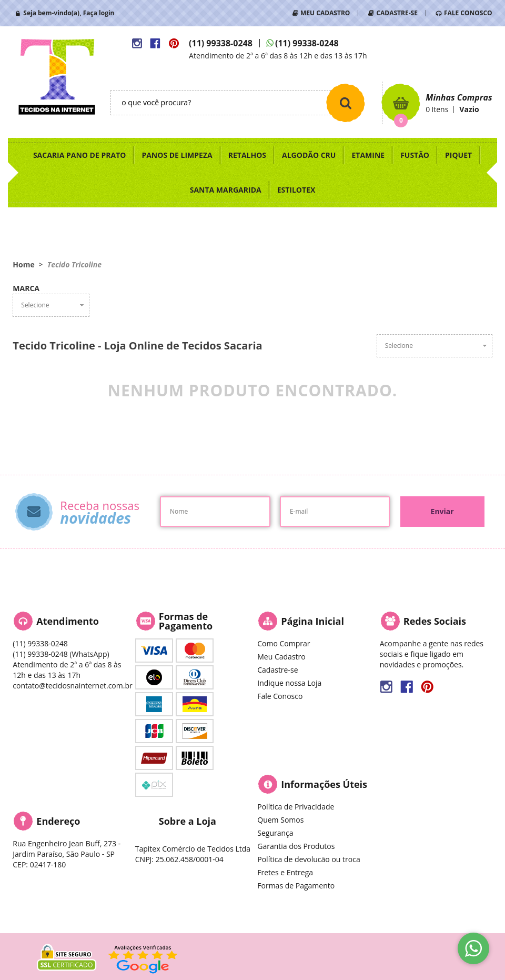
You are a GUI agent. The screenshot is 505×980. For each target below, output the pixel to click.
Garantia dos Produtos (296, 846)
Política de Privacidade (296, 807)
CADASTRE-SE (397, 13)
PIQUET (458, 155)
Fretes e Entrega (285, 872)
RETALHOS (247, 155)
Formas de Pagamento (296, 886)
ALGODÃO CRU (309, 155)
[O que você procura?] (346, 103)
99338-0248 (221, 43)
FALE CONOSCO (468, 13)
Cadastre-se (277, 670)
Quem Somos (280, 820)
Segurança (275, 833)
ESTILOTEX (296, 190)
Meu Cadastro (281, 657)
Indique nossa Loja (289, 683)
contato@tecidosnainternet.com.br (72, 686)
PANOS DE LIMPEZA (177, 155)
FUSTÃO (415, 155)
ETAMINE (368, 155)
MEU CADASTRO (325, 13)
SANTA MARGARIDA (226, 190)
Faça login (99, 13)
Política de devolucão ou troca (309, 859)
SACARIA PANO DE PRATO (80, 155)
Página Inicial (312, 621)
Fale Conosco (280, 696)
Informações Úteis (324, 784)
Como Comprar (284, 643)
